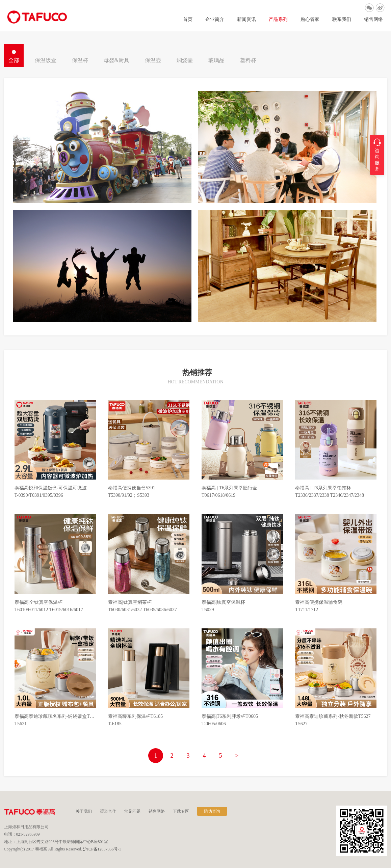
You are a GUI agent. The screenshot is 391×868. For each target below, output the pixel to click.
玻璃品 (216, 60)
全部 (14, 60)
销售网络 (373, 20)
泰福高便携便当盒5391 (132, 488)
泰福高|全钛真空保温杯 (39, 602)
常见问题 (132, 811)
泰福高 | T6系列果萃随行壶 (229, 488)
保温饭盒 (46, 60)
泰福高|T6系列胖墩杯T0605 (230, 716)
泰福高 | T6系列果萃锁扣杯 (323, 488)
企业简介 (215, 20)
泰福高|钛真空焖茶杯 (130, 602)
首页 (188, 20)
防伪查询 (212, 811)
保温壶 (153, 60)
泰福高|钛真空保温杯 (223, 602)
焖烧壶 (185, 60)
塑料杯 (248, 60)
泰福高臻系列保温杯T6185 (136, 716)
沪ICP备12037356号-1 (102, 849)
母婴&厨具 (116, 60)
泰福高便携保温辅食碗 (319, 602)
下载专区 (181, 811)
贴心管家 (310, 20)
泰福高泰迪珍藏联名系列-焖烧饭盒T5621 (55, 716)
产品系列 (278, 20)
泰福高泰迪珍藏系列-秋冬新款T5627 (333, 716)
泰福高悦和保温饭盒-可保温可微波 (51, 488)
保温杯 (80, 60)
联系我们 (342, 20)
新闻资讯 (246, 20)
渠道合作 (108, 811)
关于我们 (84, 811)
